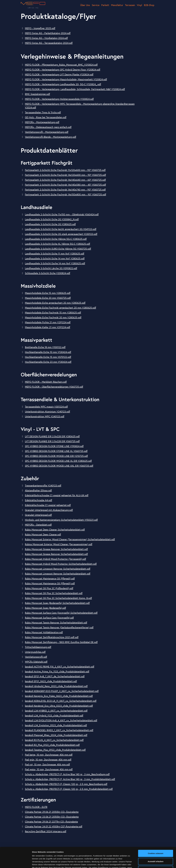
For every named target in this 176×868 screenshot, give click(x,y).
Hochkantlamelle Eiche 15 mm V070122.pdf (48, 357)
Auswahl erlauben (156, 841)
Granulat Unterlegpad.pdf (38, 515)
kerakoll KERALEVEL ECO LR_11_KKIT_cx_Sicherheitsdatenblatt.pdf (61, 701)
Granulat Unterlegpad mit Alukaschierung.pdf (49, 510)
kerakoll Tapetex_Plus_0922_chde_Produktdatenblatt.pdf (55, 750)
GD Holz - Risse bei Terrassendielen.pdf (46, 117)
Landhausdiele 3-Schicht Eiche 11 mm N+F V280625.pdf (55, 254)
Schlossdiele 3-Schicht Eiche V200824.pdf (48, 273)
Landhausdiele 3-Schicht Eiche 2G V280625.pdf (50, 224)
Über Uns (85, 5)
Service (96, 5)
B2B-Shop (149, 5)
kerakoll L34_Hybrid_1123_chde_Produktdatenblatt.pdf (54, 716)
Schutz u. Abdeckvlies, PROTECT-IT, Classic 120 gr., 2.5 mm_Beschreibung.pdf (66, 784)
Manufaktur (117, 5)
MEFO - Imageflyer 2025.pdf (40, 28)
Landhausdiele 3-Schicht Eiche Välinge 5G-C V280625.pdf (56, 239)
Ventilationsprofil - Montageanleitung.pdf (47, 132)
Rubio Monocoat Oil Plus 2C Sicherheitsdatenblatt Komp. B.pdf (58, 598)
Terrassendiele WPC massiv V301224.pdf (46, 407)
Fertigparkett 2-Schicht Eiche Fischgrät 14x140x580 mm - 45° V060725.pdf (65, 185)
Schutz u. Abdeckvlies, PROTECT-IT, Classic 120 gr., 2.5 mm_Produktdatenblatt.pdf (69, 789)
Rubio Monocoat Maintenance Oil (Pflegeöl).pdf (50, 578)
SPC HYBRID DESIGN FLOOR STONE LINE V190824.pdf (54, 446)
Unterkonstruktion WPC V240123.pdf (45, 416)
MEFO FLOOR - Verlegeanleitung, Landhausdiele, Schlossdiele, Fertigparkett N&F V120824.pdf (75, 89)
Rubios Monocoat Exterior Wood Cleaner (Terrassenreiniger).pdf (59, 544)
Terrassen (130, 5)
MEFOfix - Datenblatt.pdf (38, 525)
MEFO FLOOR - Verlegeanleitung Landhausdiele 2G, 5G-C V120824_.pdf (63, 84)
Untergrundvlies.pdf (35, 652)
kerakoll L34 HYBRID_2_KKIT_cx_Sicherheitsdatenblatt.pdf (56, 711)
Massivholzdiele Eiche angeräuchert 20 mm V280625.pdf (55, 303)
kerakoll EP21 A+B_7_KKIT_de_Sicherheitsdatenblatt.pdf (55, 676)
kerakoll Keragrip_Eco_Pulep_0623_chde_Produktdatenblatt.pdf (59, 696)
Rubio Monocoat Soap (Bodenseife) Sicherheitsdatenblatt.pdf (57, 603)
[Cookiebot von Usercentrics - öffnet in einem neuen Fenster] (16, 863)
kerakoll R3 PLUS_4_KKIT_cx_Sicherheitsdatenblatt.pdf (54, 740)
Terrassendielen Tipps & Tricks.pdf (43, 112)
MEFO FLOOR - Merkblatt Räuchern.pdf (46, 382)
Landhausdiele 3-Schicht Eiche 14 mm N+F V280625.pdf (55, 258)
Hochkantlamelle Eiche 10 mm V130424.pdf (48, 352)
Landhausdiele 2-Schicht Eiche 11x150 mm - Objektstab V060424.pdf (62, 214)
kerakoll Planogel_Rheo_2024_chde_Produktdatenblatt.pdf (56, 735)
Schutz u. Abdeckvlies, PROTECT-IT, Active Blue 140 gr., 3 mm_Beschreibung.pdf (67, 774)
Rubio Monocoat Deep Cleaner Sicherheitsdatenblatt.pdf (55, 530)
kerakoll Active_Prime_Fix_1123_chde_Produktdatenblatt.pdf (57, 671)
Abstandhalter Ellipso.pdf (38, 490)
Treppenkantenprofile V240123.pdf (43, 486)
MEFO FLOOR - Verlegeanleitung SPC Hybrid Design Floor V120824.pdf (63, 70)
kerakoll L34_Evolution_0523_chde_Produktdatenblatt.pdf (56, 725)
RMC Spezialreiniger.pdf (37, 94)
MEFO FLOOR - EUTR (36, 807)
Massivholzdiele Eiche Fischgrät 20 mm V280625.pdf (53, 317)
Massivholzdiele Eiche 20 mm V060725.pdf (48, 298)
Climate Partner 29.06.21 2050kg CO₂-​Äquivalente (52, 812)
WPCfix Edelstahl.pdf (36, 662)
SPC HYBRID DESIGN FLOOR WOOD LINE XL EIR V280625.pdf (58, 461)
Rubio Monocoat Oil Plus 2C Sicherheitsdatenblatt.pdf (54, 593)
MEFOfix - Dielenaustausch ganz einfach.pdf (48, 127)
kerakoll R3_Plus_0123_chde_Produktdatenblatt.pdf (52, 745)
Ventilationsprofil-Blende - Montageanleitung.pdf (51, 137)
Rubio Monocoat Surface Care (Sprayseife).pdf (49, 618)
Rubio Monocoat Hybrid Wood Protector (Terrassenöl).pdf (55, 559)
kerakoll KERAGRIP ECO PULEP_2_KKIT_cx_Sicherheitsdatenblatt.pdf (62, 691)
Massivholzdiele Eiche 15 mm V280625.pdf (48, 293)
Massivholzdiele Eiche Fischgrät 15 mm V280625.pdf (53, 313)
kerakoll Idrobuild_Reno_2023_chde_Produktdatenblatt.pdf (56, 686)
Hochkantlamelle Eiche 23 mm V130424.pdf (48, 362)
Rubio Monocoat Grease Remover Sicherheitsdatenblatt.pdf (56, 549)
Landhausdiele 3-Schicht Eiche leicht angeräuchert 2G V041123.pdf (61, 229)
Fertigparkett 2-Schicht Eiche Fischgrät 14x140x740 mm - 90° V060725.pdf (65, 190)
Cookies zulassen (156, 833)
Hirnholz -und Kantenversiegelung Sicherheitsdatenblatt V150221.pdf (61, 520)
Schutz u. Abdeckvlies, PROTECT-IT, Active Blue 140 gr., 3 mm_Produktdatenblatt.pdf (70, 779)
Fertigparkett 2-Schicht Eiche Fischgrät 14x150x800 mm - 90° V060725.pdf (66, 194)
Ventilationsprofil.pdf (36, 657)
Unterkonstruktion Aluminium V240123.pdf (47, 411)
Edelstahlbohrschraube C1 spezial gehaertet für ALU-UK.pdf (57, 495)
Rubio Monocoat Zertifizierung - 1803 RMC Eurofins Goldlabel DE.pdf (61, 642)
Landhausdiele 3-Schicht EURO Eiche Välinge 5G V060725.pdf (58, 249)
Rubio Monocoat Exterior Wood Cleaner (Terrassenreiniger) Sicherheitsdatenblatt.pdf (70, 539)
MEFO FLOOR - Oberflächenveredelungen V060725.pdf (54, 387)
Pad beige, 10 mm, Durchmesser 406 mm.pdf (49, 755)
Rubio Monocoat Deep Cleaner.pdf (43, 534)
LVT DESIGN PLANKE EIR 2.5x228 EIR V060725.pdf (52, 441)
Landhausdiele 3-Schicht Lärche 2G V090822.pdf (51, 268)
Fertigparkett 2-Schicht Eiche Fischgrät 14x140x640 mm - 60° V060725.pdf (65, 180)
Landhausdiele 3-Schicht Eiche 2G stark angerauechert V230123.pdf (61, 234)
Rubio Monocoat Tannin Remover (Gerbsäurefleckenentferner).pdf (59, 627)
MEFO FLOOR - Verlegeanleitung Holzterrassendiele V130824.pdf (59, 99)
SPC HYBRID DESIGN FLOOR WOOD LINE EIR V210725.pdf (56, 456)
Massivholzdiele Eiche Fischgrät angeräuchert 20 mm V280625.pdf (60, 308)
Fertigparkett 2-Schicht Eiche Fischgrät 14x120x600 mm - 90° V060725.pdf (65, 175)
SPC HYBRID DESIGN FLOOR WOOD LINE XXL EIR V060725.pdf (59, 466)
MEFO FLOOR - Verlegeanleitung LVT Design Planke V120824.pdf (59, 74)
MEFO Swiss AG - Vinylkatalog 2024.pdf (46, 38)
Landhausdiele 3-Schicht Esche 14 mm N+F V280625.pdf (55, 263)
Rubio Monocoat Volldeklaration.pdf (44, 632)
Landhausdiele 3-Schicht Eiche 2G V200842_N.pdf (52, 219)
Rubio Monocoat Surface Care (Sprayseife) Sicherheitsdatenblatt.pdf (61, 613)
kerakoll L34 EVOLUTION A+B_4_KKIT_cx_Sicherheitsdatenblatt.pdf (61, 720)
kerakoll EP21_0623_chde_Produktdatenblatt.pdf (51, 681)
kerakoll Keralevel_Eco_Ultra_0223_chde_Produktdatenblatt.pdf (59, 706)
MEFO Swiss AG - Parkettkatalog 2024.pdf (48, 33)
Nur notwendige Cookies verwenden (156, 850)
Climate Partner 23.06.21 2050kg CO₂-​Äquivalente (52, 817)
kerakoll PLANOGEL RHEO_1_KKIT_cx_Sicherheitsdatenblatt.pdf (59, 730)
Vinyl (139, 5)
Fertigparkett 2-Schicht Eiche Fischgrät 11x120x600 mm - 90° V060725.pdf (65, 170)
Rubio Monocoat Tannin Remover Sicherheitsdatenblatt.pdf (56, 623)
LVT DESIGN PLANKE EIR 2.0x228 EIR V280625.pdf (52, 436)
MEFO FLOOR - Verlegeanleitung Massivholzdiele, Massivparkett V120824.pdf (66, 79)
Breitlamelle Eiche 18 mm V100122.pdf (45, 347)
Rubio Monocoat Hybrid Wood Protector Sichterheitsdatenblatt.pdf (61, 564)
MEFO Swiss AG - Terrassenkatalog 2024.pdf (49, 43)
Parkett (105, 5)
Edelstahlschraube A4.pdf (38, 500)
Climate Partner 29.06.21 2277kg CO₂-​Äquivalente (51, 822)
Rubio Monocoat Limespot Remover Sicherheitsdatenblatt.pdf (58, 569)
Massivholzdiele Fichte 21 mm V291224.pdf (48, 322)
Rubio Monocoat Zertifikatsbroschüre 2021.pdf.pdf (52, 637)
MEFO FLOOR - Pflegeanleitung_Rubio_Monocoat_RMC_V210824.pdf (61, 65)
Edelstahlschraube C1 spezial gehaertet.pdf (48, 505)
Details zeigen (130, 863)
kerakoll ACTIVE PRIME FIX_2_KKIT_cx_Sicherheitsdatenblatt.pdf (60, 667)
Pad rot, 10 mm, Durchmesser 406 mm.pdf (47, 764)
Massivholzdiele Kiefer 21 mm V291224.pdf (48, 327)
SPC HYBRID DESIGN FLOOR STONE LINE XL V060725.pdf (56, 451)
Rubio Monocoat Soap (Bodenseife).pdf (45, 608)
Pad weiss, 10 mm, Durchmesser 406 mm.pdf (49, 769)
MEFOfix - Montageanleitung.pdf (42, 122)
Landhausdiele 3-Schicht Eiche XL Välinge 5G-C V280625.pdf (58, 244)
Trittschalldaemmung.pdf (38, 647)
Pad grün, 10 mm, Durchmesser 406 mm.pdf (48, 760)
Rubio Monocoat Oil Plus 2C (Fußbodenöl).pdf (49, 588)
